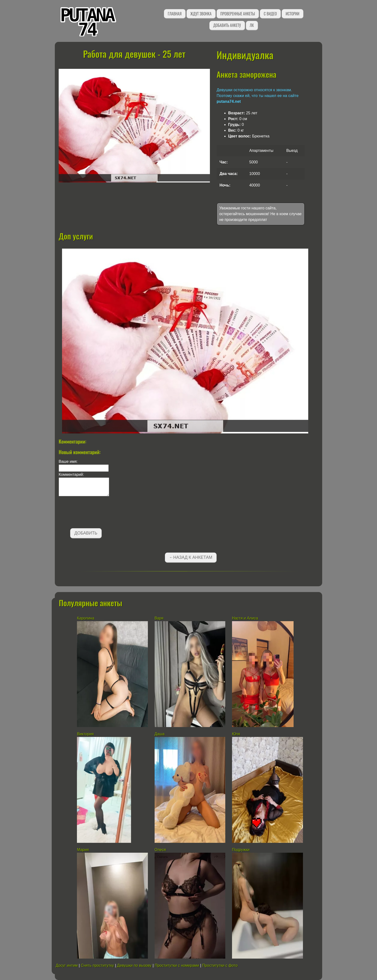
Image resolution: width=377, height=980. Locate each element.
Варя (159, 618)
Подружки (241, 850)
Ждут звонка (201, 14)
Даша (160, 734)
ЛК (252, 25)
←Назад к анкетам (191, 557)
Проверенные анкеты (238, 14)
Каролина (86, 618)
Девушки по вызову (134, 965)
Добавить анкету (227, 25)
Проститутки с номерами (177, 965)
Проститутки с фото (220, 965)
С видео (270, 14)
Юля (236, 734)
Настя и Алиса (245, 618)
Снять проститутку (97, 965)
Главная (175, 14)
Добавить (86, 533)
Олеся (160, 850)
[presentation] (95, 513)
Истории (292, 14)
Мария (83, 850)
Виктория (85, 734)
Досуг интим (67, 965)
